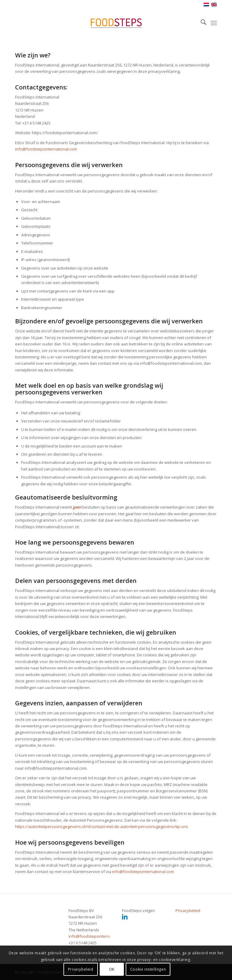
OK (112, 969)
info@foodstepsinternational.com (46, 149)
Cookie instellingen (148, 969)
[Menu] (214, 23)
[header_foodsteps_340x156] (116, 23)
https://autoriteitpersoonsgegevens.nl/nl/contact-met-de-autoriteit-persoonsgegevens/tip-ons (102, 826)
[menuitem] (200, 23)
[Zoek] (200, 23)
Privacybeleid (188, 910)
